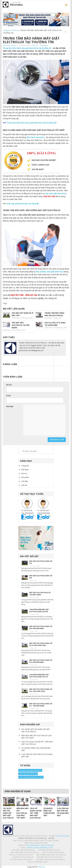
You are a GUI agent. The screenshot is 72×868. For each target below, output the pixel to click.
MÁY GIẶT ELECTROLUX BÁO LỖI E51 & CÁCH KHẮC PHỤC (41, 644)
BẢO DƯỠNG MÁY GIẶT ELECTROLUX (51, 855)
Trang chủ (7, 30)
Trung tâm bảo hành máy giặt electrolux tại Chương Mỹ (31, 123)
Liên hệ (24, 485)
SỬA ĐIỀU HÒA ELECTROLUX (21, 859)
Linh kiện (25, 481)
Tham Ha (41, 867)
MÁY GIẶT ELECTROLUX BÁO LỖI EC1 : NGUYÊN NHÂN (41, 705)
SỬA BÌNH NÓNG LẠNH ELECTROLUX (50, 859)
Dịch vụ (15, 30)
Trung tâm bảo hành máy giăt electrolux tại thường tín (27, 48)
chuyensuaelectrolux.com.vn (40, 845)
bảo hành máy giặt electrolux (30, 770)
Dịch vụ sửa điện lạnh (38, 862)
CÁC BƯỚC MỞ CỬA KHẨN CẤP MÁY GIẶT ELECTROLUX (36, 730)
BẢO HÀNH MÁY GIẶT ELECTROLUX (25, 852)
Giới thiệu (25, 470)
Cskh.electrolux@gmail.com (39, 848)
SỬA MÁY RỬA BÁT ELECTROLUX (50, 857)
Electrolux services (10, 45)
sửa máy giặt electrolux (56, 193)
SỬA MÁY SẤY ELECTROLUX (49, 850)
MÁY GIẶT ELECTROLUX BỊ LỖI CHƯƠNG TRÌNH (40, 594)
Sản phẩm (25, 477)
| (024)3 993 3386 (62, 836)
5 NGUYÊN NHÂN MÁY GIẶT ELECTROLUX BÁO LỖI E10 (39, 676)
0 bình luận (44, 45)
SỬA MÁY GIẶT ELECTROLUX (24, 850)
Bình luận (10, 406)
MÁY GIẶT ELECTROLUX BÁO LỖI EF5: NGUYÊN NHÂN (41, 661)
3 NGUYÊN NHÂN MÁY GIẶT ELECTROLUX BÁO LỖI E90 (39, 611)
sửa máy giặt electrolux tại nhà (31, 777)
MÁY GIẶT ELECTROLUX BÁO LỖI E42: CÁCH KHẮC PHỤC (41, 690)
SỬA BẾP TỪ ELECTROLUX (23, 857)
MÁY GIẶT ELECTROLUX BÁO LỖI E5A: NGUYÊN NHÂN (41, 627)
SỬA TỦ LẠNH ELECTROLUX (53, 852)
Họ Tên (9, 385)
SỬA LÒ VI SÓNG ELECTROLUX (21, 855)
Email (8, 396)
